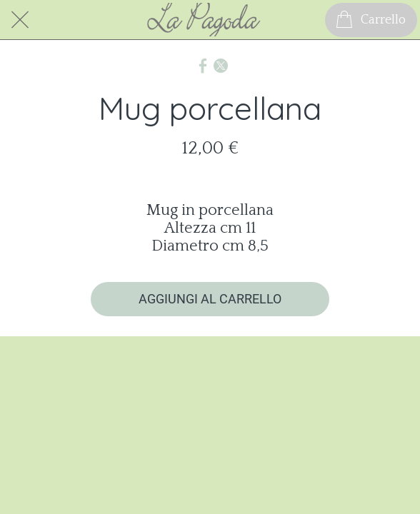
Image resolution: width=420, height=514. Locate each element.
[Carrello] (371, 20)
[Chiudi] (20, 20)
